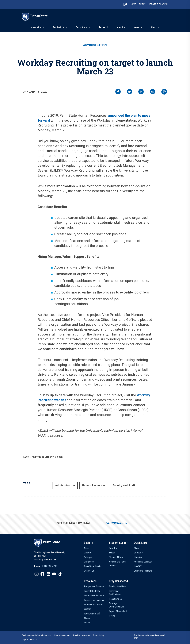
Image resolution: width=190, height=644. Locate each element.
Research (104, 27)
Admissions (59, 27)
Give (134, 4)
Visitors (88, 609)
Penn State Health (92, 566)
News (136, 27)
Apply (142, 4)
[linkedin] (141, 92)
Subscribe (115, 523)
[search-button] (125, 4)
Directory (138, 553)
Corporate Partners (143, 571)
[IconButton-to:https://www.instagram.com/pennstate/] (37, 574)
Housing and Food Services (117, 563)
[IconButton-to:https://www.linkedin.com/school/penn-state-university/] (48, 574)
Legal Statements (29, 640)
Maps (136, 548)
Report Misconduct (118, 611)
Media (87, 623)
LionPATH (138, 566)
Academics (36, 27)
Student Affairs (116, 557)
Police (112, 616)
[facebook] (118, 92)
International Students (94, 596)
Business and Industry (94, 600)
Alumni (87, 618)
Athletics (121, 27)
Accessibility (98, 635)
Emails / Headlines (117, 586)
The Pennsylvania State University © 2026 (150, 637)
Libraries (138, 557)
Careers (88, 553)
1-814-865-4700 (49, 566)
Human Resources (94, 485)
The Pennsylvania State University (36, 635)
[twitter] (130, 92)
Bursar (112, 553)
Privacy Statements (62, 635)
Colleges (88, 557)
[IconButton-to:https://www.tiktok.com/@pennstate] (60, 574)
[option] (46, 566)
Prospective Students (94, 586)
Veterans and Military (94, 605)
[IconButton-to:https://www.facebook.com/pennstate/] (42, 574)
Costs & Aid (82, 27)
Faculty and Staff (124, 485)
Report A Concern (158, 4)
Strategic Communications (117, 605)
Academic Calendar (143, 562)
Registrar (113, 548)
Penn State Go (116, 599)
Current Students (92, 591)
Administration (95, 45)
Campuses (89, 562)
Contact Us (89, 571)
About (153, 27)
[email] (153, 92)
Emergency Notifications (115, 593)
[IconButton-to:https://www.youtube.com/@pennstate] (54, 574)
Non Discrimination (82, 635)
